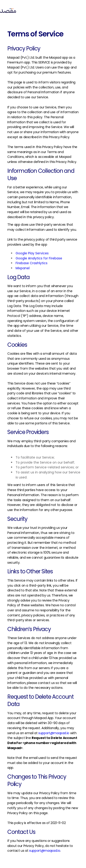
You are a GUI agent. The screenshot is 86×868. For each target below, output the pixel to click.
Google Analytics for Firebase (39, 258)
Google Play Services (32, 253)
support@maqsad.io (54, 733)
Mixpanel (23, 268)
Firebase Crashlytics (32, 263)
